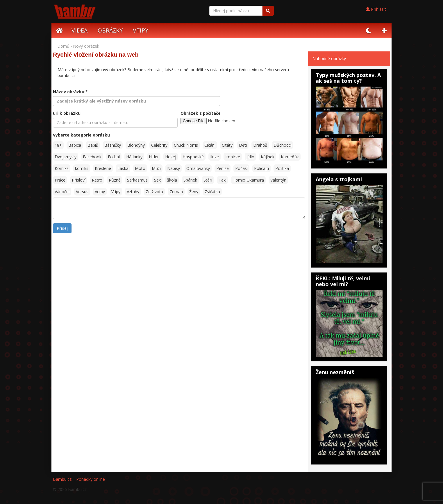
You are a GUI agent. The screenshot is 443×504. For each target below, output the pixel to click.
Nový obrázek (86, 46)
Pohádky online (91, 479)
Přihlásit (376, 9)
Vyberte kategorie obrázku (81, 135)
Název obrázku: (70, 92)
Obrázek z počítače (201, 113)
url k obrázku (67, 113)
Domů (63, 46)
